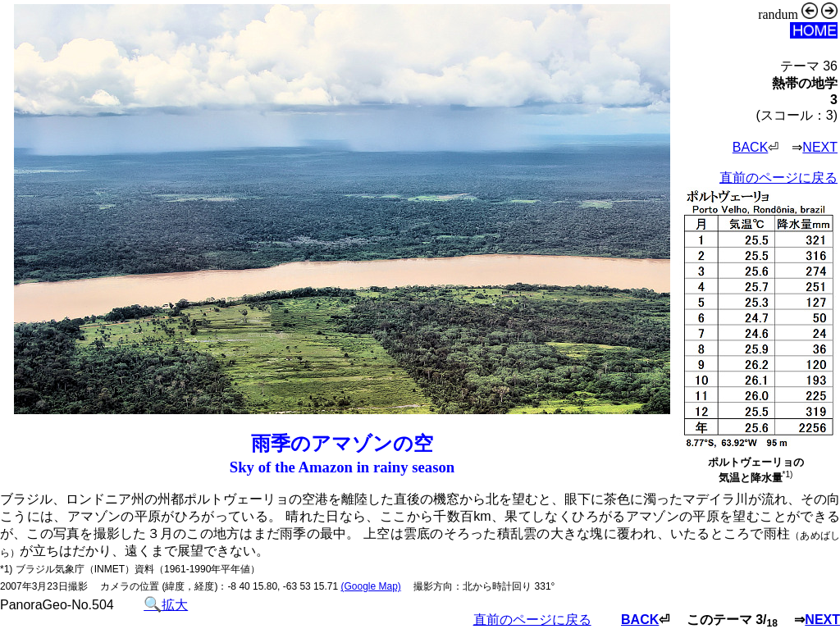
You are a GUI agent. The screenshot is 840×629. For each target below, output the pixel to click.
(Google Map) (370, 586)
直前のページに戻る (778, 178)
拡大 (166, 605)
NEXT (820, 147)
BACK (751, 147)
